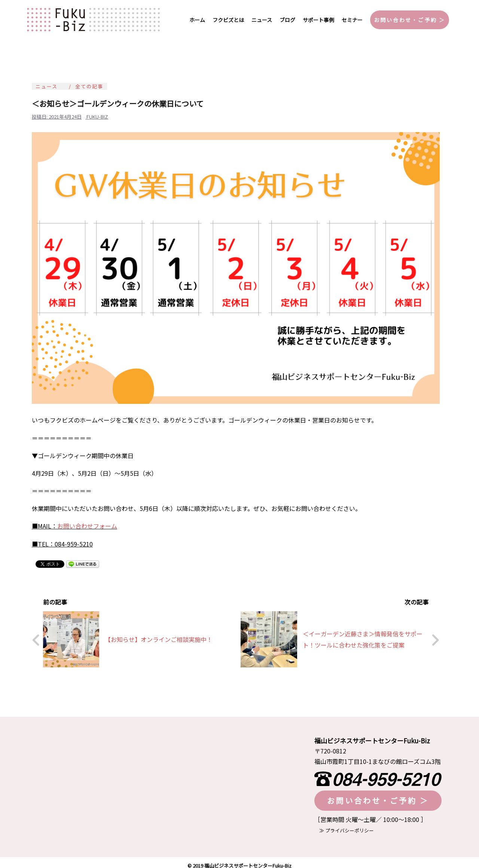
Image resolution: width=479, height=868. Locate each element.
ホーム (197, 20)
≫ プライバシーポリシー (344, 825)
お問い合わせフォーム (87, 526)
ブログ (287, 20)
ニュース (262, 20)
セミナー (352, 20)
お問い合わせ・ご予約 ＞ (410, 20)
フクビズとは (228, 20)
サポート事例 (318, 20)
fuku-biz (97, 117)
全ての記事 (89, 86)
